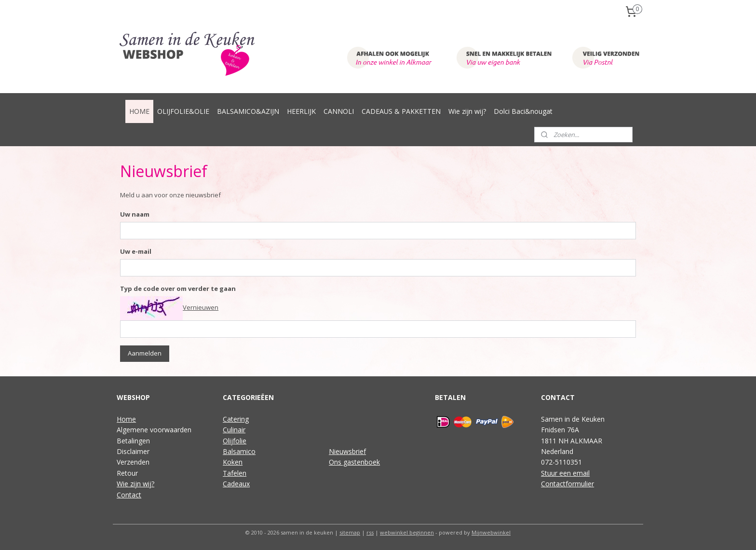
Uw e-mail (136, 251)
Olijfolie (235, 441)
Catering (236, 419)
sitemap (350, 532)
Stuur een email (565, 473)
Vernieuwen (201, 307)
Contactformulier (567, 484)
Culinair (234, 430)
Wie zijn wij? (467, 111)
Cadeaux (236, 484)
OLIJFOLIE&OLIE (183, 111)
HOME (139, 111)
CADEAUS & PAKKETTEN (401, 111)
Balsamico (239, 451)
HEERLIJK (301, 111)
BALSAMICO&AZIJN (248, 111)
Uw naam (135, 214)
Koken (233, 462)
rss (370, 532)
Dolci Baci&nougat (523, 111)
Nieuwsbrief (347, 451)
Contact (129, 495)
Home (126, 419)
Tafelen (235, 473)
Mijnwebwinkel (491, 532)
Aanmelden (145, 353)
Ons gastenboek (354, 462)
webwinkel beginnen (407, 532)
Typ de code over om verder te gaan (178, 289)
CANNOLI (339, 111)
